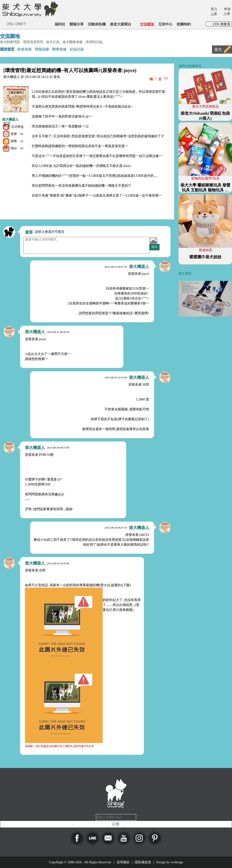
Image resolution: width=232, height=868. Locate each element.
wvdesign (177, 862)
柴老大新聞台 (121, 24)
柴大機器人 (10, 119)
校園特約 (184, 24)
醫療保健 (59, 49)
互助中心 (165, 24)
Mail (108, 838)
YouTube (124, 838)
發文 (218, 50)
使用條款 (123, 862)
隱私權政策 (143, 862)
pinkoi (155, 838)
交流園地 (147, 24)
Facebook (77, 838)
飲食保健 (24, 49)
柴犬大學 (29, 9)
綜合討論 (77, 49)
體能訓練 (42, 49)
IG (139, 838)
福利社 (60, 24)
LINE (93, 838)
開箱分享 (77, 24)
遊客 (29, 232)
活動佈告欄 (97, 24)
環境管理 (7, 49)
